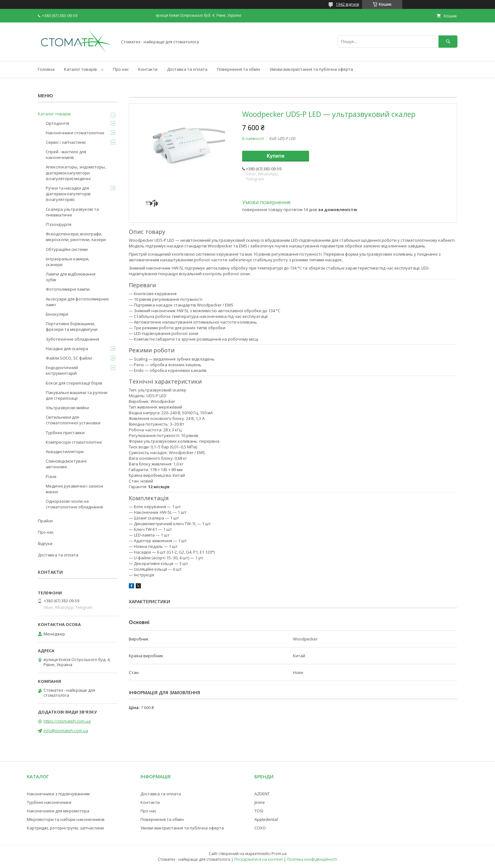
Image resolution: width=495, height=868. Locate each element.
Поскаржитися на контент (259, 859)
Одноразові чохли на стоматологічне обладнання (74, 504)
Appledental (266, 819)
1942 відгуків (347, 4)
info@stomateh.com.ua (66, 731)
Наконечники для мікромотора (58, 811)
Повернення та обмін (239, 69)
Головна (46, 69)
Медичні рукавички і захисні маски (75, 489)
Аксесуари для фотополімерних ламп (77, 302)
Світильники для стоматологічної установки (73, 420)
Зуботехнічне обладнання (72, 339)
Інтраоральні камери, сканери (68, 262)
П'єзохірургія (59, 224)
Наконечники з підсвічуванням (58, 794)
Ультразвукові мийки (67, 408)
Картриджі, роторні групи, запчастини (65, 828)
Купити (276, 156)
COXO (260, 828)
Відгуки (45, 543)
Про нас (121, 69)
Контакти (148, 69)
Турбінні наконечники (49, 802)
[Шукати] (448, 42)
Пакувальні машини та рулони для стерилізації (77, 395)
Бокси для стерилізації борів (74, 383)
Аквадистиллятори (65, 452)
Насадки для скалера (67, 349)
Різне (51, 476)
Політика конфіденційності (312, 859)
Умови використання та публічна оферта (311, 69)
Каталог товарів (81, 69)
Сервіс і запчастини (66, 142)
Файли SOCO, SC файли (69, 358)
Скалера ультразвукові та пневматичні (72, 212)
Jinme (260, 802)
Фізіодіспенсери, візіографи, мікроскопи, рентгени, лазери (76, 237)
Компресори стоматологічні (74, 442)
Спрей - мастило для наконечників (66, 155)
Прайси (45, 521)
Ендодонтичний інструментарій (62, 370)
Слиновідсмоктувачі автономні (66, 464)
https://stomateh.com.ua (67, 721)
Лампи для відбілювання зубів (71, 277)
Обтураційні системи (67, 249)
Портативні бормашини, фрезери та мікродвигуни (72, 326)
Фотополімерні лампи (68, 289)
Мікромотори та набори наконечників (66, 819)
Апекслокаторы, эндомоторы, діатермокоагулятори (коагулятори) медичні (76, 173)
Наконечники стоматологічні (75, 133)
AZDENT (262, 794)
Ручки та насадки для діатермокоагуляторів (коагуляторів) (68, 194)
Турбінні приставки (65, 433)
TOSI (259, 811)
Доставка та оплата (187, 69)
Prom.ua (279, 854)
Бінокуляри (57, 314)
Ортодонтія (57, 123)
